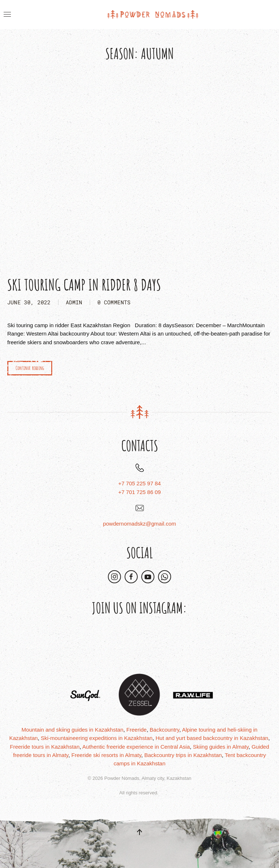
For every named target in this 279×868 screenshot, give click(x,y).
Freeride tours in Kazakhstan (45, 747)
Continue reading (30, 368)
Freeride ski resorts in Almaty (106, 755)
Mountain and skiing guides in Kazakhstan (72, 730)
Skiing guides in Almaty (221, 747)
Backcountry (164, 730)
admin (74, 302)
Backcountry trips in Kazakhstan (183, 755)
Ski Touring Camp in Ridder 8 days (84, 285)
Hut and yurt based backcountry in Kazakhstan (212, 738)
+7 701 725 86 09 (139, 492)
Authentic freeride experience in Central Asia (136, 747)
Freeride (137, 730)
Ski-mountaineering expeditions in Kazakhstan (97, 738)
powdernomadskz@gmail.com (139, 524)
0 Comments (114, 302)
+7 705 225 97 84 (139, 483)
